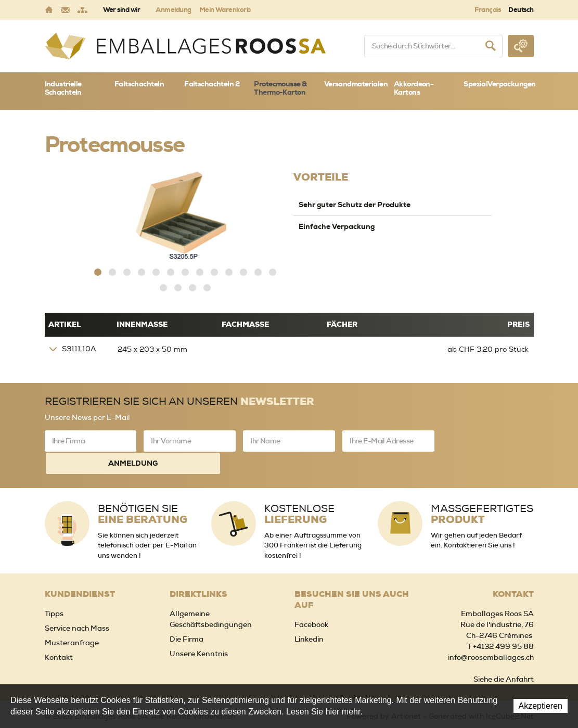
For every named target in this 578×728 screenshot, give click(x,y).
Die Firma (187, 614)
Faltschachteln (139, 84)
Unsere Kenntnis (199, 629)
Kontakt (59, 632)
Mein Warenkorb (225, 10)
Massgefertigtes (482, 489)
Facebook (311, 599)
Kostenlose (299, 489)
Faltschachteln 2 (212, 84)
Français (487, 10)
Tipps (54, 589)
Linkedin (309, 614)
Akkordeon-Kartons (414, 88)
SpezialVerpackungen (498, 84)
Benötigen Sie (143, 489)
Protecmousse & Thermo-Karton (280, 88)
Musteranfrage (72, 618)
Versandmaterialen (356, 84)
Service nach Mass (77, 603)
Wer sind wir (122, 10)
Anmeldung (173, 10)
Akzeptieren (541, 706)
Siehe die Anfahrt (504, 654)
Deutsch (521, 10)
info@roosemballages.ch (491, 632)
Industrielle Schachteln (63, 88)
